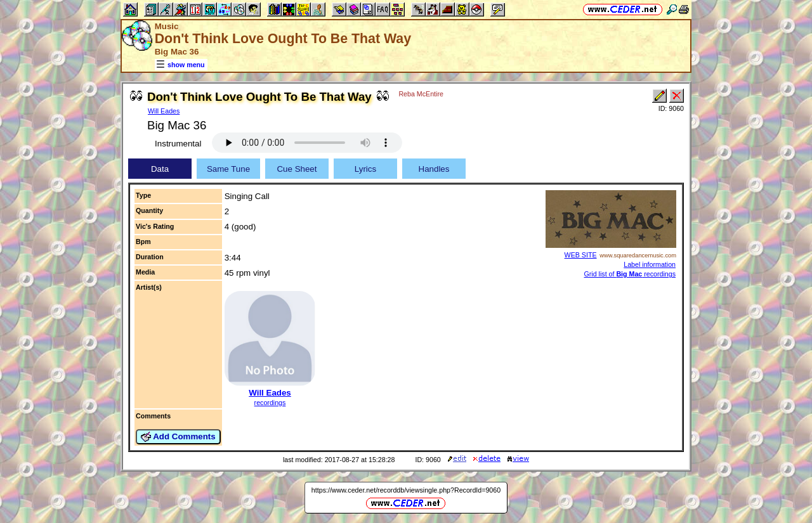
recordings (270, 403)
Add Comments (178, 437)
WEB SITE (581, 255)
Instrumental (178, 144)
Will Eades (164, 111)
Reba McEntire (421, 94)
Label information (650, 264)
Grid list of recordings (630, 274)
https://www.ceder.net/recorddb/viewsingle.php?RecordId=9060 (406, 490)
